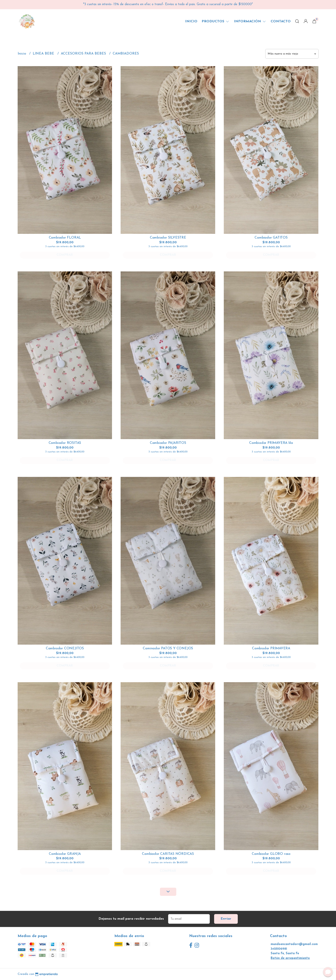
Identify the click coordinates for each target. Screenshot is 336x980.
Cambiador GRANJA (65, 854)
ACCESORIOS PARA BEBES (84, 54)
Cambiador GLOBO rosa (271, 854)
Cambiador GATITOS (271, 238)
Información (250, 21)
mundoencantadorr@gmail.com (294, 944)
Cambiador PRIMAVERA (271, 648)
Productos (216, 21)
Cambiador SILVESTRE (168, 238)
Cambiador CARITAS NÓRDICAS (168, 854)
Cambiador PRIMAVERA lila (271, 443)
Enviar (226, 919)
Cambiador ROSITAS (65, 443)
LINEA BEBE (44, 54)
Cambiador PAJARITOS (168, 443)
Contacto (281, 21)
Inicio (191, 21)
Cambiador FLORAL (65, 238)
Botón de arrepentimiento (290, 958)
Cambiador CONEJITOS (65, 648)
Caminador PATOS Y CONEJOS (168, 648)
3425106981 (279, 949)
